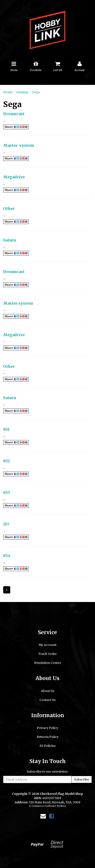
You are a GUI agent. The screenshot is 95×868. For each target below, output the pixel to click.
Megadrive (14, 177)
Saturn (10, 240)
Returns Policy (48, 737)
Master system (18, 303)
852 (7, 461)
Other (9, 209)
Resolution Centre (48, 663)
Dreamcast (14, 114)
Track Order (47, 654)
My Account (47, 645)
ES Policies (47, 746)
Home (8, 92)
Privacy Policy (47, 728)
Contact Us (47, 700)
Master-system (19, 145)
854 (7, 556)
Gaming (22, 92)
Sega (36, 92)
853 (7, 492)
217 (6, 524)
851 (6, 429)
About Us (48, 691)
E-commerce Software (43, 806)
